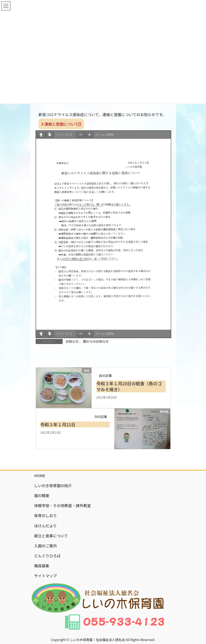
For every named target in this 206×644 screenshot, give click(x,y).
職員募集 (42, 566)
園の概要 (42, 495)
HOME (40, 476)
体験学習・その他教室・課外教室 (63, 505)
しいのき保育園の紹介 (53, 485)
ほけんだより (46, 526)
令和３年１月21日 (58, 424)
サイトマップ (46, 576)
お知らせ (72, 341)
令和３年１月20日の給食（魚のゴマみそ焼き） (129, 386)
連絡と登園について (61, 124)
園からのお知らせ (96, 341)
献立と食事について (51, 536)
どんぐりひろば (48, 556)
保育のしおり (46, 515)
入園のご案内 (46, 546)
